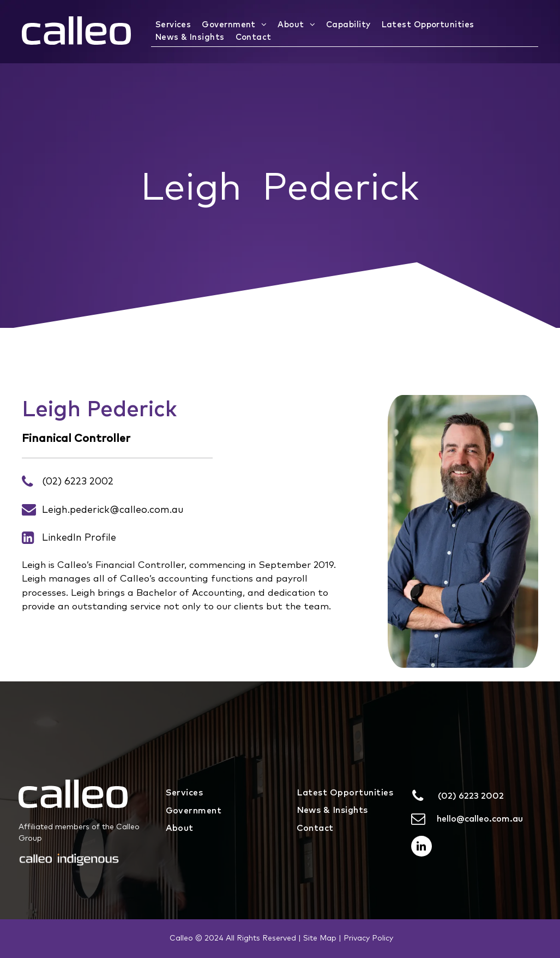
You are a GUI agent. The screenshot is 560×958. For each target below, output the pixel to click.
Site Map (320, 938)
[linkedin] (421, 848)
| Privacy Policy (366, 938)
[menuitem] (174, 25)
